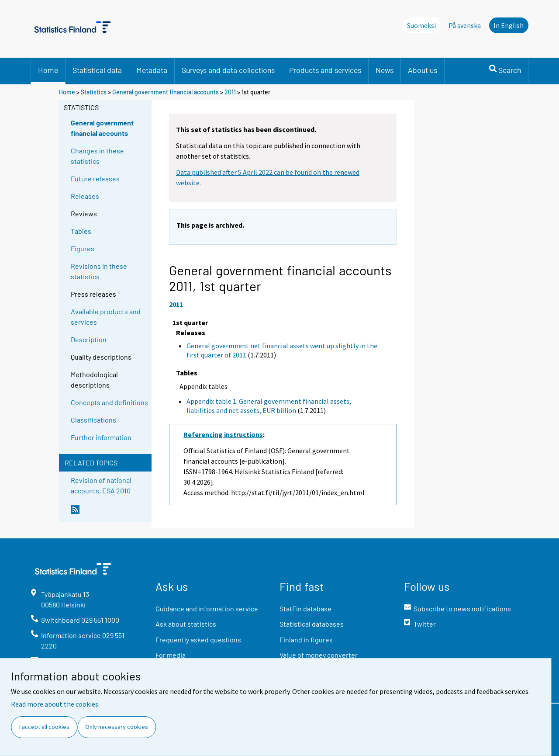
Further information (101, 437)
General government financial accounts (166, 92)
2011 (230, 92)
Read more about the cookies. (55, 704)
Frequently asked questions (198, 640)
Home (48, 70)
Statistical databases (312, 624)
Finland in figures (306, 640)
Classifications (93, 420)
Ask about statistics (186, 624)
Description (89, 339)
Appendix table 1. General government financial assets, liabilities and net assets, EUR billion (269, 406)
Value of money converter (319, 655)
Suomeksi (421, 25)
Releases (85, 196)
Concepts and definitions (109, 402)
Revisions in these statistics (99, 271)
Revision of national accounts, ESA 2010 (101, 485)
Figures (83, 248)
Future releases (95, 179)
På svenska (465, 25)
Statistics (94, 92)
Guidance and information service (207, 609)
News (385, 70)
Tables (81, 231)
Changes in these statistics (97, 156)
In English (509, 25)
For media (171, 655)
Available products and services (106, 317)
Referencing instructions (223, 434)
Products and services (325, 70)
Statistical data (97, 70)
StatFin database (305, 609)
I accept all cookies (44, 727)
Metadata (152, 70)
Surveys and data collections (228, 70)
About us (423, 70)
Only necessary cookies (117, 727)
